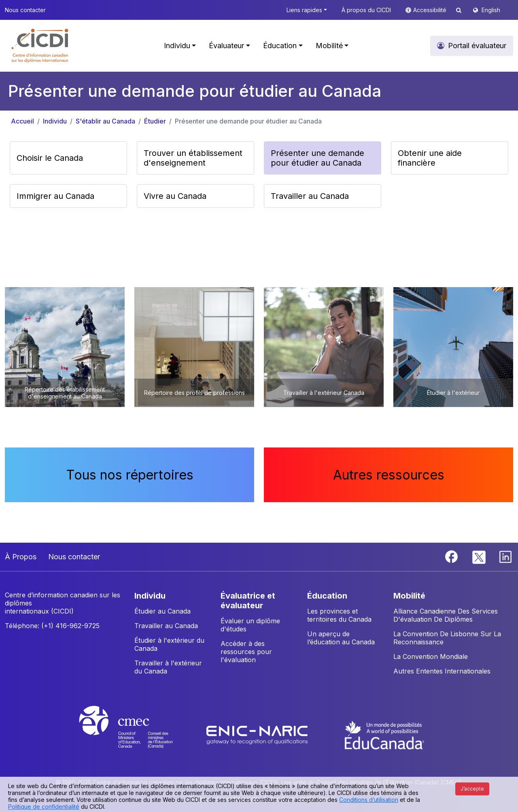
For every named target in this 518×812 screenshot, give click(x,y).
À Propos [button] (21, 557)
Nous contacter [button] (25, 10)
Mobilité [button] (329, 46)
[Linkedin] (505, 556)
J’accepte (472, 789)
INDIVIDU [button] (150, 596)
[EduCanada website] (384, 734)
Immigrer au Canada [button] (55, 196)
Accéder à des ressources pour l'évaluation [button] (246, 652)
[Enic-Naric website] (258, 734)
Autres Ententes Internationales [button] (442, 671)
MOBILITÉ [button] (409, 596)
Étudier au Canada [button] (162, 611)
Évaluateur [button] (226, 46)
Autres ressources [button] (389, 475)
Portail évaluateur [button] (477, 46)
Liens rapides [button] (304, 10)
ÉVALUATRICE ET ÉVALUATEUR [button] (248, 601)
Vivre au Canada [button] (175, 196)
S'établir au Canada (105, 121)
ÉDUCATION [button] (327, 596)
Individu (55, 121)
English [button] (491, 10)
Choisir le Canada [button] (50, 158)
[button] (40, 46)
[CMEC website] (137, 734)
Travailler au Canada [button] (310, 196)
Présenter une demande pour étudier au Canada (248, 121)
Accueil (22, 121)
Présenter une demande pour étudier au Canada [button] (317, 158)
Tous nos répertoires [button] (130, 475)
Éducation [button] (280, 46)
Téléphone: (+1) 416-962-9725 (52, 626)
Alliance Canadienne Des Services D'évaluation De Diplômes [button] (446, 615)
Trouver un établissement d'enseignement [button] (193, 158)
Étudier (155, 121)
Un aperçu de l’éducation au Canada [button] (341, 638)
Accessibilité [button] (431, 10)
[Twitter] (479, 556)
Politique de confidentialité (44, 807)
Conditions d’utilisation (369, 800)
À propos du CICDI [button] (366, 10)
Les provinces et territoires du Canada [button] (339, 615)
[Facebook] (452, 556)
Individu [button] (177, 46)
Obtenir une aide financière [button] (430, 158)
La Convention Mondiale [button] (431, 656)
